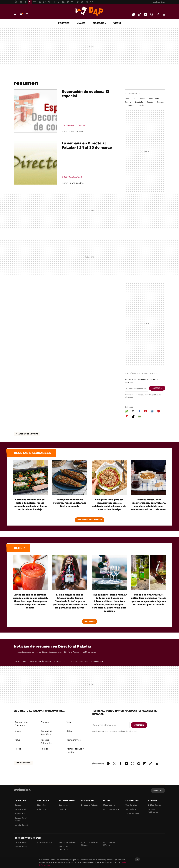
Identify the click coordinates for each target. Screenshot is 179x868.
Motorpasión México (109, 844)
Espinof (62, 809)
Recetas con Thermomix (40, 661)
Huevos (44, 749)
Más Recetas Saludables (90, 520)
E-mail (164, 14)
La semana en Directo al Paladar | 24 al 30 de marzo (87, 145)
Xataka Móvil (20, 809)
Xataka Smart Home (21, 819)
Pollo (66, 661)
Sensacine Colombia (64, 848)
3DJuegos (41, 805)
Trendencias (131, 805)
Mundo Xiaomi (21, 825)
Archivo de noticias (28, 434)
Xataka (18, 805)
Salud (69, 731)
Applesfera (20, 814)
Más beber (90, 621)
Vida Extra (42, 809)
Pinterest (158, 411)
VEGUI (117, 23)
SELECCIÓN (99, 23)
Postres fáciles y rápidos (75, 750)
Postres (57, 661)
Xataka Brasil (21, 847)
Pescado (161, 102)
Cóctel (131, 105)
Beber (19, 548)
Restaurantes (97, 661)
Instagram (152, 14)
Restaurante (154, 99)
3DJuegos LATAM (44, 842)
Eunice (65, 132)
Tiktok (140, 14)
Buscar (27, 14)
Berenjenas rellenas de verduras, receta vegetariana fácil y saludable (70, 503)
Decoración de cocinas (74, 125)
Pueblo (128, 102)
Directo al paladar (72, 177)
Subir (156, 790)
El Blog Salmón (155, 805)
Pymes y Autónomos (153, 811)
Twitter (133, 411)
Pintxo (65, 183)
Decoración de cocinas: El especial (85, 94)
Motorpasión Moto (112, 809)
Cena (127, 99)
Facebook (158, 14)
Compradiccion (132, 814)
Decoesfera (131, 809)
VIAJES (81, 23)
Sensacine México (67, 842)
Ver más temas (23, 763)
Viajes (18, 731)
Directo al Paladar (90, 805)
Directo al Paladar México (90, 844)
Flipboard (127, 416)
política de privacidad (128, 731)
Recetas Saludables (80, 661)
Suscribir (157, 388)
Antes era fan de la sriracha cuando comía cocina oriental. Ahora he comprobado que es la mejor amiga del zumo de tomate (30, 601)
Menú (15, 14)
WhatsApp (134, 14)
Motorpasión (109, 805)
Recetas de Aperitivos (46, 733)
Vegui (69, 722)
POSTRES (64, 23)
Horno (18, 749)
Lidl (134, 99)
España (141, 105)
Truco (142, 99)
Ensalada (139, 102)
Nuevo (21, 14)
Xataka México (21, 842)
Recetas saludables (32, 453)
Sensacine (64, 805)
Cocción (150, 102)
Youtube (146, 14)
